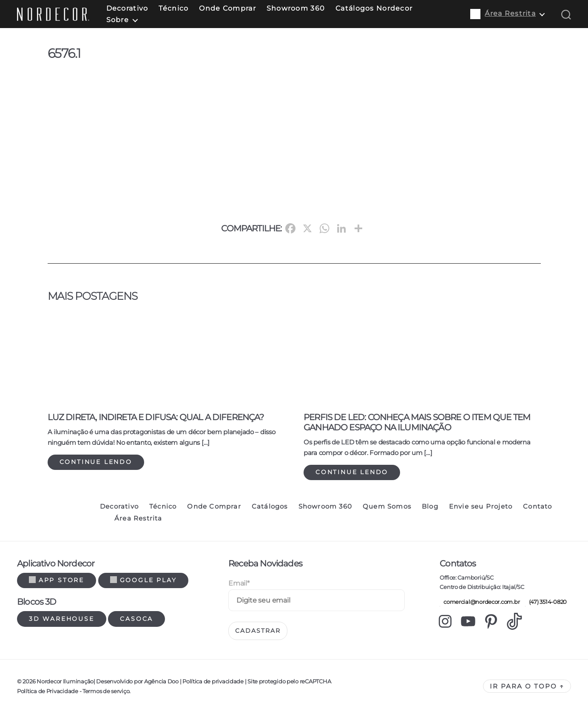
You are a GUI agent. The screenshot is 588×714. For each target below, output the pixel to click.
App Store (57, 580)
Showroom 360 (296, 8)
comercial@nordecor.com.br (480, 602)
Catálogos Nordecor (374, 8)
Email (239, 583)
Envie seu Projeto (481, 506)
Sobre (118, 20)
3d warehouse (62, 619)
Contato (537, 506)
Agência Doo (161, 681)
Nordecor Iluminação (65, 681)
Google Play (143, 580)
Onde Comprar (227, 8)
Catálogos (270, 506)
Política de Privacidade (48, 691)
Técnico (173, 8)
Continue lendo (96, 462)
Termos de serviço (106, 691)
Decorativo (127, 8)
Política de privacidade (213, 681)
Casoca (136, 619)
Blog (430, 506)
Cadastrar (258, 631)
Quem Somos (387, 506)
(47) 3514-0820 (546, 602)
